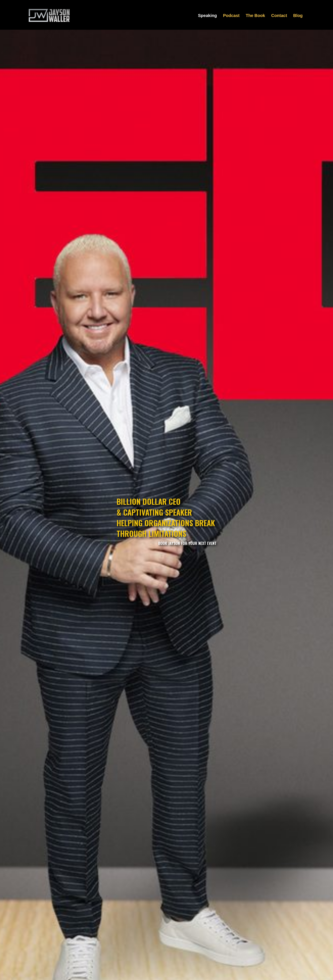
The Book (255, 16)
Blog (298, 16)
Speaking (207, 16)
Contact (279, 16)
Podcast (231, 16)
